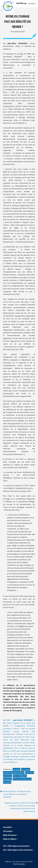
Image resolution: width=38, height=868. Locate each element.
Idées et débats (10, 839)
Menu (33, 3)
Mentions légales (19, 864)
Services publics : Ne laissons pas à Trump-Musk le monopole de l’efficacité (17, 794)
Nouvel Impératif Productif (14, 773)
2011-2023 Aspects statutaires (16, 846)
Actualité (16, 769)
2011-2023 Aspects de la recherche (18, 850)
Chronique (26, 769)
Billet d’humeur (10, 835)
